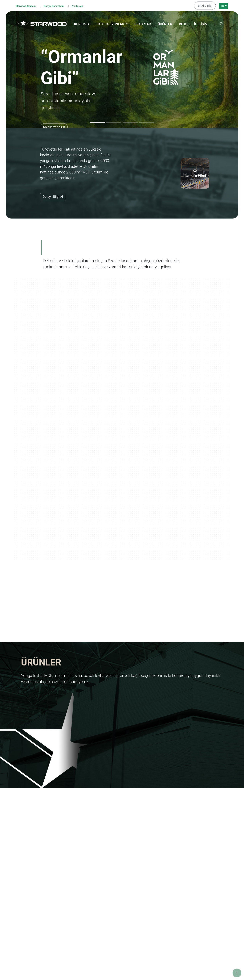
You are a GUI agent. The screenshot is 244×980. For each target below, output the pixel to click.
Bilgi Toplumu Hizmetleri (35, 912)
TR (222, 5)
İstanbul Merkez (203, 929)
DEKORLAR (143, 23)
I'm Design (87, 5)
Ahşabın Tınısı (158, 908)
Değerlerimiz (71, 877)
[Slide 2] (114, 121)
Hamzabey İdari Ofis (205, 919)
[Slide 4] (147, 121)
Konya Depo (200, 939)
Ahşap (110, 919)
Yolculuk (155, 877)
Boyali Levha (114, 887)
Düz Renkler (114, 939)
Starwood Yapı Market (77, 897)
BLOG (183, 23)
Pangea (154, 892)
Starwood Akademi (28, 5)
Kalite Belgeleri (72, 882)
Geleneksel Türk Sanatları (165, 918)
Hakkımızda (70, 872)
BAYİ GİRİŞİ (206, 5)
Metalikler (156, 928)
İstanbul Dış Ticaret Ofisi (208, 934)
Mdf (109, 877)
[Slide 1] (97, 122)
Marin (153, 887)
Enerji (196, 882)
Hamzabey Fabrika (204, 924)
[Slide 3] (130, 121)
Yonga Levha (114, 872)
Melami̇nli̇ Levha (117, 882)
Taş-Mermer (114, 924)
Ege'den (154, 882)
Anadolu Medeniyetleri (164, 902)
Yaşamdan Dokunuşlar (164, 913)
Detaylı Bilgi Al (53, 196)
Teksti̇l (110, 934)
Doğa (153, 897)
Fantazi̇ (111, 929)
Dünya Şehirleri (159, 933)
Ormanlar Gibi (158, 872)
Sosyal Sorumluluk (60, 5)
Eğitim (197, 872)
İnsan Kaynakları (73, 908)
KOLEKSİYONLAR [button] (112, 23)
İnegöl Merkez (202, 914)
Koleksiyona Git (55, 126)
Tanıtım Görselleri (74, 902)
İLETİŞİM (201, 23)
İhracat (67, 887)
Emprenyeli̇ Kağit (117, 892)
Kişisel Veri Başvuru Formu (36, 902)
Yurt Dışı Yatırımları (75, 892)
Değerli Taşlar (158, 923)
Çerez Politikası (29, 907)
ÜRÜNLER (165, 23)
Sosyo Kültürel (202, 887)
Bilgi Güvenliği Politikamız (36, 886)
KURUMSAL (83, 23)
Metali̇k (111, 944)
